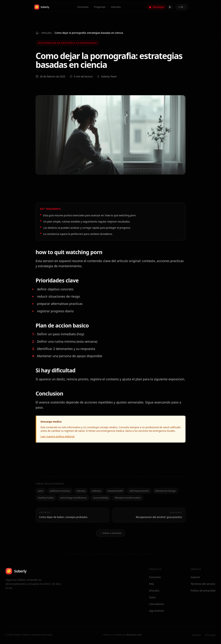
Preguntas (100, 7)
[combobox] (182, 7)
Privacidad (210, 635)
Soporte (195, 577)
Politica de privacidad (203, 591)
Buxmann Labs (134, 635)
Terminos (196, 635)
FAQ (151, 584)
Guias (152, 597)
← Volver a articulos (110, 533)
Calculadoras (157, 604)
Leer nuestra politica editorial (58, 436)
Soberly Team (109, 76)
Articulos (116, 7)
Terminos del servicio (203, 584)
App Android (156, 611)
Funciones (83, 7)
